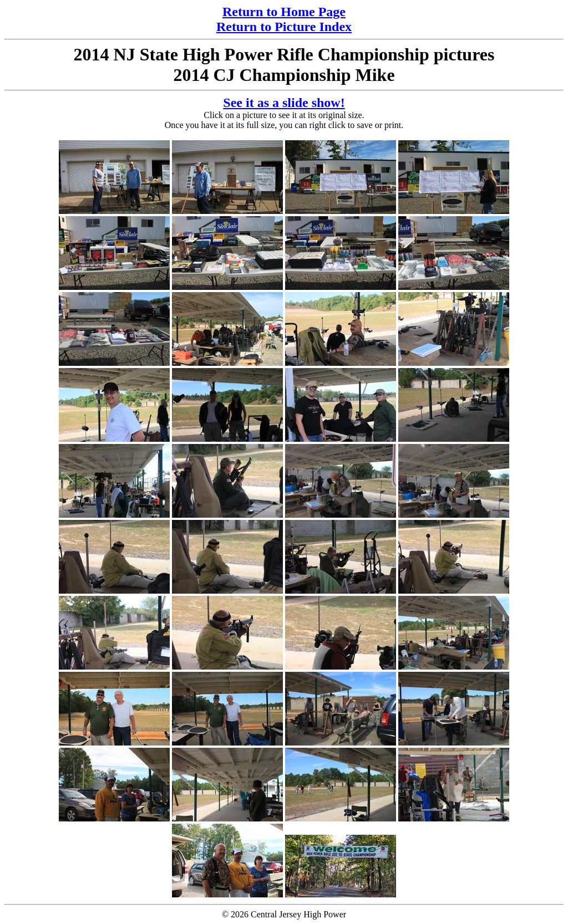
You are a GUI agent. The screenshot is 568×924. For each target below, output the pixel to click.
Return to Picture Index (284, 27)
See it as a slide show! (284, 103)
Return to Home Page (284, 12)
